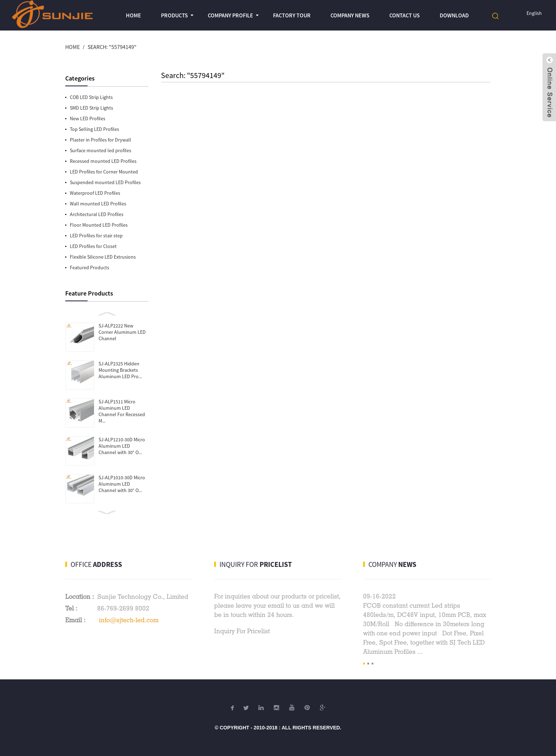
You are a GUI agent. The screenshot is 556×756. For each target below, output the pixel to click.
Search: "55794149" (112, 47)
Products (174, 15)
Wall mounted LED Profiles (98, 204)
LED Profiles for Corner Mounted (104, 172)
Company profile (230, 15)
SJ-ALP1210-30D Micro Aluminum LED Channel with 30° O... (122, 446)
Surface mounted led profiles (101, 150)
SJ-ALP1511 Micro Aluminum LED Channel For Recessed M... (122, 411)
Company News (350, 15)
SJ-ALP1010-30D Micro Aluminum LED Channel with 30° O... (122, 484)
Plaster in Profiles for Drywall (101, 140)
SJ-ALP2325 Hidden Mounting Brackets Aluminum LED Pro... (120, 370)
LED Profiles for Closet (93, 246)
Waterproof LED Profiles (95, 193)
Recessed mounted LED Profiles (103, 161)
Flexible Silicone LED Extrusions (103, 257)
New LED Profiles (88, 118)
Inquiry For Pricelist (242, 631)
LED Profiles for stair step (96, 236)
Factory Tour (292, 15)
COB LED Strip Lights (91, 97)
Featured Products (90, 267)
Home (134, 15)
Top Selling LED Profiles (94, 129)
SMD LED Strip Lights (91, 108)
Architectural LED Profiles (97, 214)
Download (454, 15)
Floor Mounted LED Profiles (99, 225)
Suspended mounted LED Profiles (105, 182)
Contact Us (405, 15)
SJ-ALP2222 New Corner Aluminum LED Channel (122, 332)
